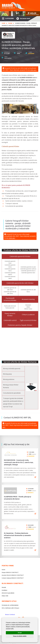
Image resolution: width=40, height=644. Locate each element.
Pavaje (10, 23)
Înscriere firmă (23, 18)
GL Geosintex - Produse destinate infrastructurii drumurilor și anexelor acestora (17, 534)
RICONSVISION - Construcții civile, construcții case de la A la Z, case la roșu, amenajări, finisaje (19, 462)
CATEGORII (8, 18)
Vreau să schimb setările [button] (20, 636)
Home (3, 23)
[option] (20, 14)
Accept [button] (20, 633)
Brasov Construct (10, 613)
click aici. (33, 70)
